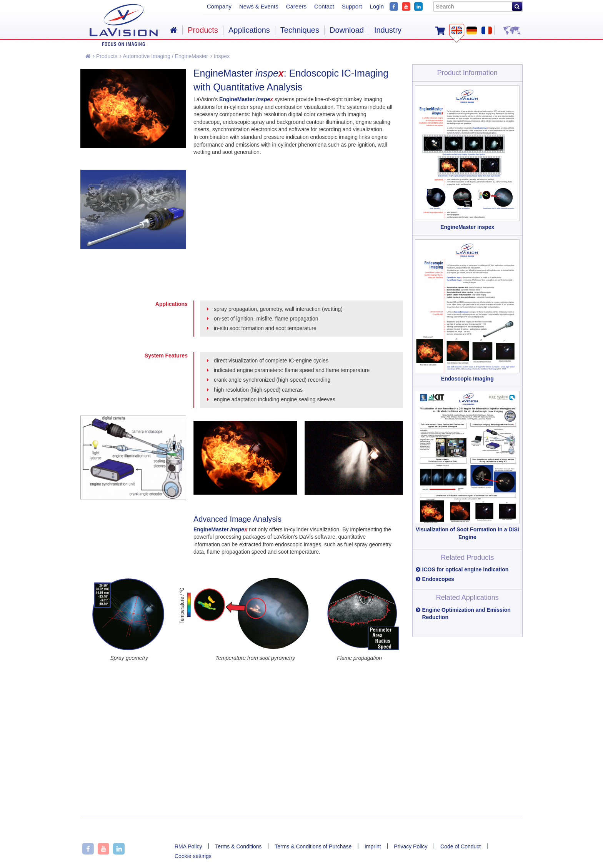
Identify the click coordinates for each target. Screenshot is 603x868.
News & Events (259, 6)
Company (219, 6)
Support (352, 6)
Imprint (373, 846)
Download (347, 30)
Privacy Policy (411, 846)
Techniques (300, 30)
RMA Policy (188, 846)
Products (105, 56)
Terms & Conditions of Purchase (313, 846)
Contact (324, 6)
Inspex (220, 56)
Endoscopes (438, 579)
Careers (296, 6)
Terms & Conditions (238, 846)
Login (377, 6)
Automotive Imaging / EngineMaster (164, 56)
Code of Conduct (461, 846)
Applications (249, 30)
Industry (388, 30)
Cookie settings (193, 856)
